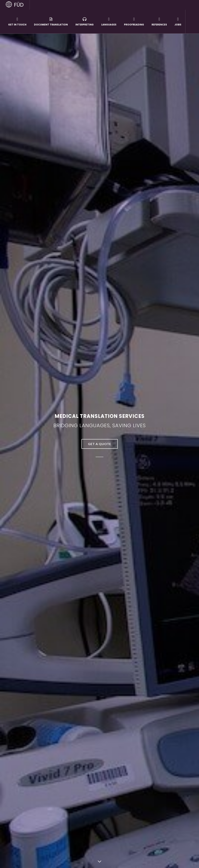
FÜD (19, 5)
